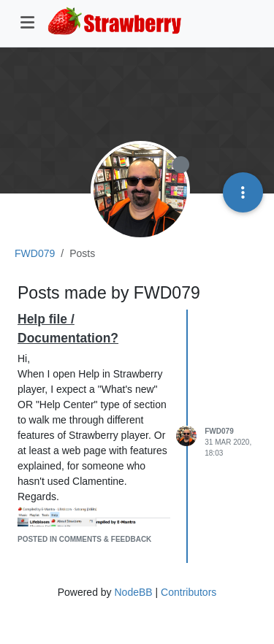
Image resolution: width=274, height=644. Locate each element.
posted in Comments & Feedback (84, 539)
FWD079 (219, 431)
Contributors (189, 592)
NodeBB (133, 592)
